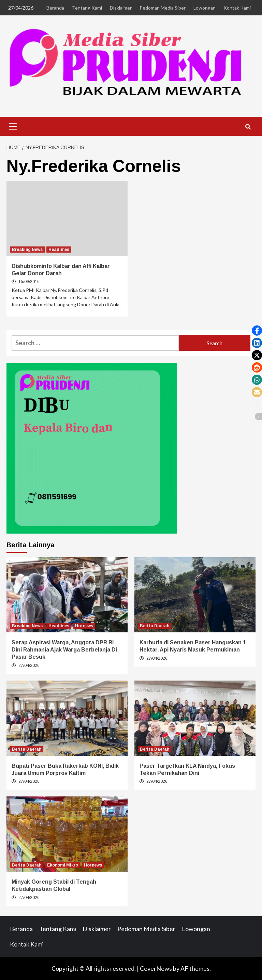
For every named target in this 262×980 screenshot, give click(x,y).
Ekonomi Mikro (63, 865)
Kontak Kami (237, 8)
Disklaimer (121, 8)
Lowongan (205, 8)
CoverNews (156, 968)
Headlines (59, 250)
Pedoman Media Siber (163, 8)
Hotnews (84, 626)
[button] (257, 331)
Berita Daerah (155, 626)
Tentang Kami (87, 8)
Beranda (55, 8)
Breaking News (27, 250)
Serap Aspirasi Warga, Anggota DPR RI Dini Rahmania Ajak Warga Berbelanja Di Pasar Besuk (64, 650)
